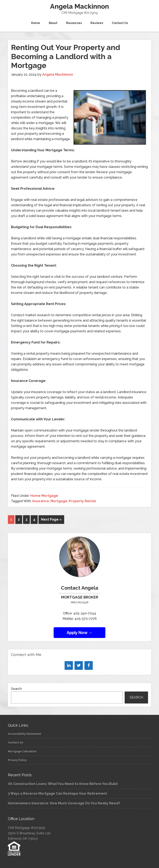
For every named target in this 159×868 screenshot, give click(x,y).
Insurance (41, 501)
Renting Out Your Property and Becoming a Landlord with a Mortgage (66, 56)
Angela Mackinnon (79, 6)
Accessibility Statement (25, 734)
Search (16, 689)
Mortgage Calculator (22, 751)
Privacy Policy (17, 760)
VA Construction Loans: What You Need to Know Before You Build (63, 784)
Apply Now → (80, 633)
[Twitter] (79, 665)
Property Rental (82, 501)
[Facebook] (89, 665)
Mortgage (59, 501)
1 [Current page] (11, 519)
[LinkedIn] (69, 665)
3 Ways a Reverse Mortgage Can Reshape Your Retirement (57, 793)
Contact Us (16, 742)
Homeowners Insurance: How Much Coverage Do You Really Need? (64, 803)
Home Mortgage (44, 496)
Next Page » (51, 519)
